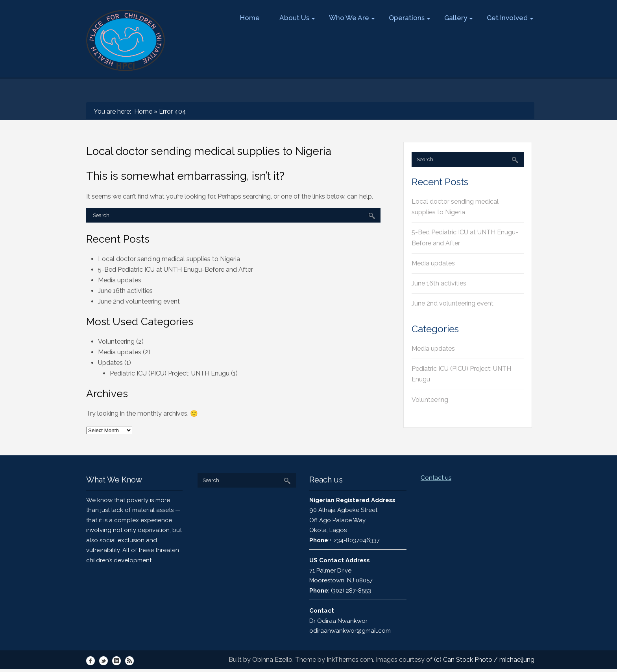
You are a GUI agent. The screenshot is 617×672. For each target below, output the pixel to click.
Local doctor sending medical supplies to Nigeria (169, 259)
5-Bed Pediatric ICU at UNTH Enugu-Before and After (175, 270)
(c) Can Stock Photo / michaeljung (484, 660)
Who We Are (352, 18)
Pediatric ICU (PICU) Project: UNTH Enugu (170, 373)
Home (250, 18)
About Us (297, 18)
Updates (110, 363)
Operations (409, 18)
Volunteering (116, 342)
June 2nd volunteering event (139, 301)
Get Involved (510, 18)
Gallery (458, 18)
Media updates (120, 280)
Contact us (436, 478)
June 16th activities (125, 291)
